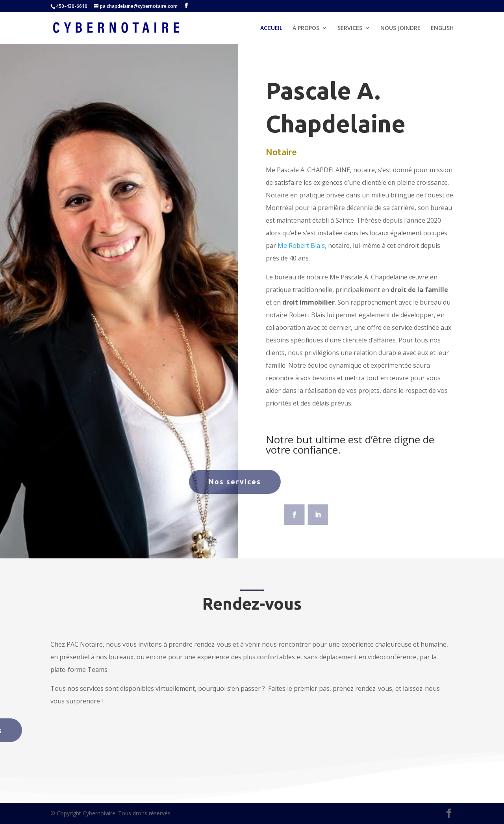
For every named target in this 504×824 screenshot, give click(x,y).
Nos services (199, 482)
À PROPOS (306, 28)
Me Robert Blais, (302, 246)
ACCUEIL (271, 28)
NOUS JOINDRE (400, 28)
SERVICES (350, 28)
